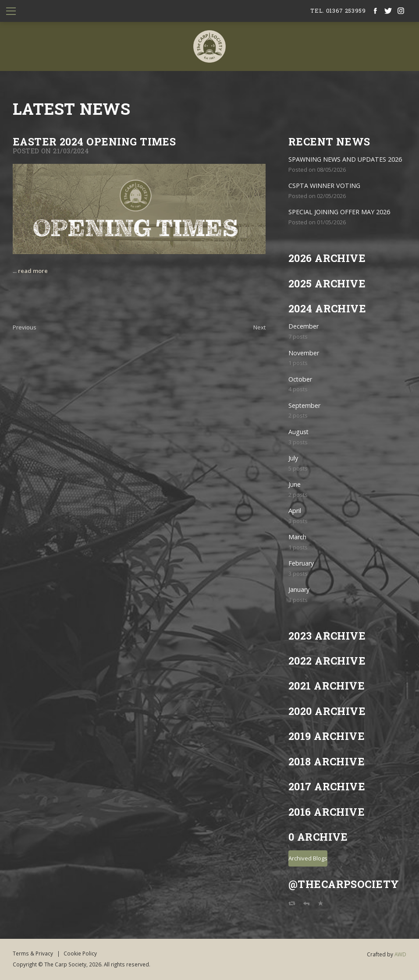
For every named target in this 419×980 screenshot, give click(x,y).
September (304, 405)
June (295, 484)
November (304, 353)
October (300, 379)
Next (259, 327)
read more (33, 271)
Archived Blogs (308, 858)
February (301, 563)
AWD (400, 954)
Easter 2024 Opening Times (94, 141)
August (298, 432)
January (299, 589)
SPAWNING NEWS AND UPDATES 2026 (345, 159)
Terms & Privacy (33, 953)
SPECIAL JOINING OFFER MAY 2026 (339, 212)
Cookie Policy (80, 953)
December (304, 326)
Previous (25, 327)
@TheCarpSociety (344, 884)
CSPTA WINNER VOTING (324, 186)
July (293, 458)
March (297, 537)
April (295, 511)
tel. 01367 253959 (338, 11)
